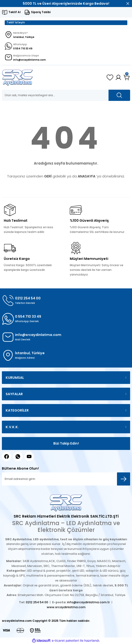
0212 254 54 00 (37, 602)
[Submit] (124, 479)
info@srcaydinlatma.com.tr (89, 602)
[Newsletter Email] (66, 479)
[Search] (66, 95)
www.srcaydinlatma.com (66, 607)
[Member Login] (118, 77)
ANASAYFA (87, 176)
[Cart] (127, 77)
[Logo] (17, 77)
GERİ (48, 176)
